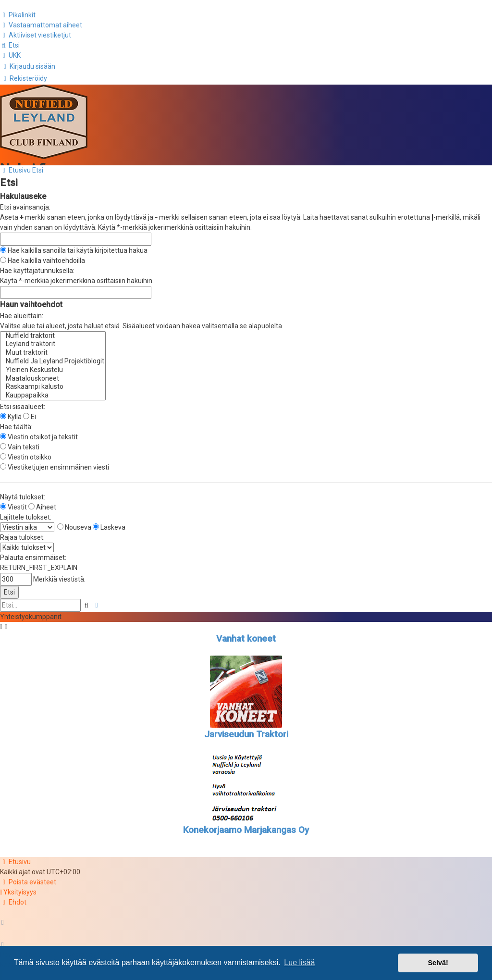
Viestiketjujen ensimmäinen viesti (55, 464)
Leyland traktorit (53, 341)
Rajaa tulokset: (22, 534)
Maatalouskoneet (53, 375)
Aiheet (42, 504)
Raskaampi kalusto (53, 384)
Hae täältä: (16, 423)
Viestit (13, 504)
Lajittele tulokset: (26, 514)
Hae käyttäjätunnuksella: (37, 267)
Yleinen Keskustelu (53, 367)
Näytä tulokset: (23, 494)
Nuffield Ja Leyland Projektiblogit (53, 358)
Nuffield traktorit (53, 333)
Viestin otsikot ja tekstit (39, 434)
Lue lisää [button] (299, 962)
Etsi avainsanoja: (25, 204)
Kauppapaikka (53, 393)
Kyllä (11, 413)
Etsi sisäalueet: (23, 403)
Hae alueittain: (22, 312)
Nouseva (74, 524)
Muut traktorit (53, 350)
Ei (30, 413)
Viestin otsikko (26, 454)
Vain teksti (20, 444)
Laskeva (109, 524)
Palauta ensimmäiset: (33, 554)
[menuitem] (41, 25)
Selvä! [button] (438, 963)
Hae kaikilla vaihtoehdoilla (43, 257)
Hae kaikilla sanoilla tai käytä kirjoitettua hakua (74, 247)
